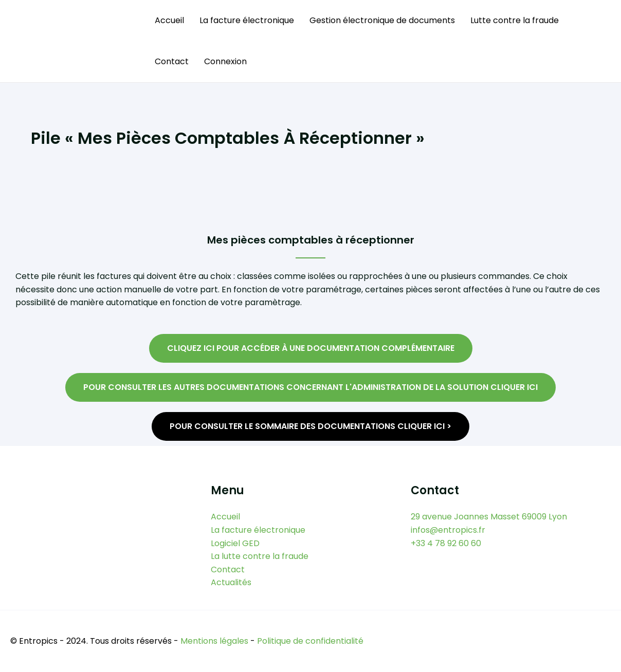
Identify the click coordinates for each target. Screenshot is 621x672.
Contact (172, 61)
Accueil (169, 20)
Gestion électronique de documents (382, 20)
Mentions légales (214, 641)
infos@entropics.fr (448, 530)
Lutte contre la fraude (515, 20)
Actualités (231, 582)
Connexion (225, 61)
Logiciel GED (235, 543)
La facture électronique (247, 20)
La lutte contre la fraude (260, 556)
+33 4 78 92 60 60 (446, 543)
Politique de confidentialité (310, 641)
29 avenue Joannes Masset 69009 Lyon (489, 517)
